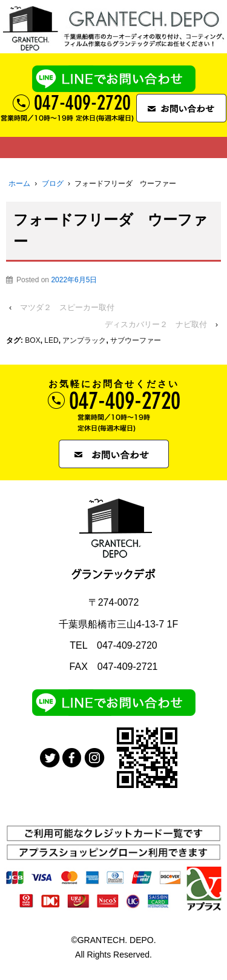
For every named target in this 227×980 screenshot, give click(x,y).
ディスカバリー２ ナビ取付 (156, 324)
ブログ (53, 184)
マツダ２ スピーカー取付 (67, 307)
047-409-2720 (127, 645)
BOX (32, 340)
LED (51, 340)
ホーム (19, 184)
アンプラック (84, 340)
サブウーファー (136, 340)
